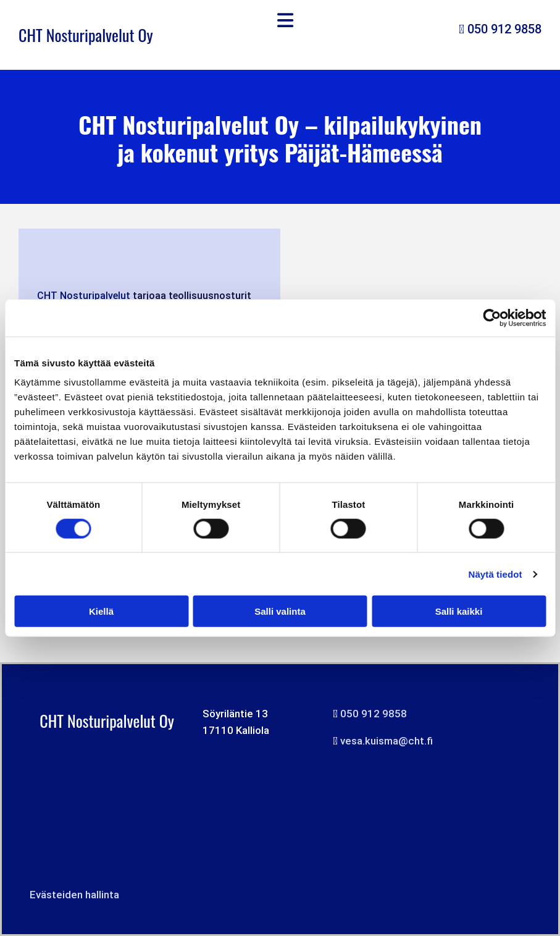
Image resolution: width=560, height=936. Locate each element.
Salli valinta (280, 611)
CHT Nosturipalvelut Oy (86, 35)
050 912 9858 (504, 29)
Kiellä (101, 611)
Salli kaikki (459, 611)
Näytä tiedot (495, 574)
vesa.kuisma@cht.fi (387, 741)
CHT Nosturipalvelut (84, 296)
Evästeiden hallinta (74, 895)
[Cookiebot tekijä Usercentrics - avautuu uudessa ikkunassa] (492, 318)
